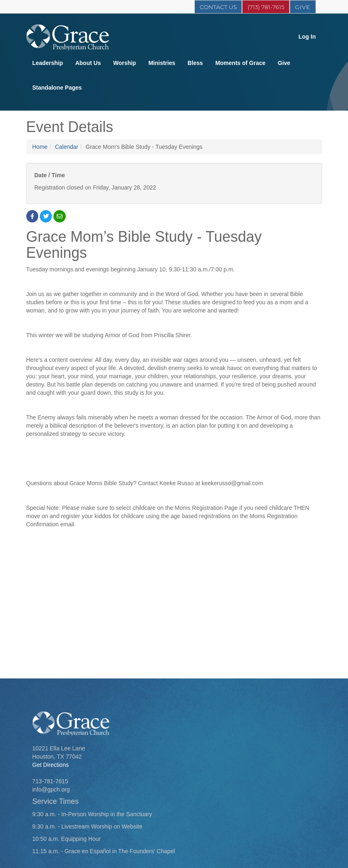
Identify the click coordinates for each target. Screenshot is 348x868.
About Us (88, 63)
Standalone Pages (57, 88)
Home (40, 147)
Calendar (67, 147)
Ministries (162, 63)
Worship (124, 63)
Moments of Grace (240, 63)
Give (303, 7)
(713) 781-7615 (266, 7)
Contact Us (218, 7)
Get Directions (51, 765)
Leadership (48, 63)
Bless (195, 63)
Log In (307, 37)
